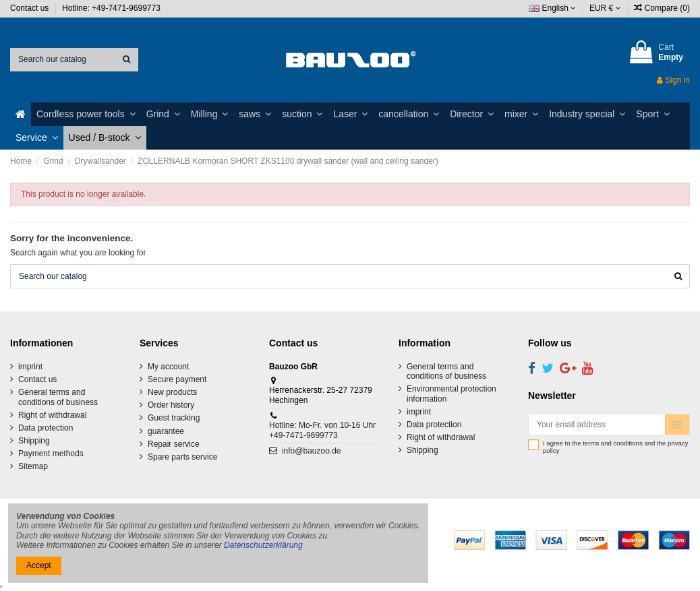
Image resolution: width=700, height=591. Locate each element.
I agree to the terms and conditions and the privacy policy (615, 447)
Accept (39, 565)
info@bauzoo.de (312, 451)
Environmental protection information (451, 394)
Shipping (34, 441)
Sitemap (33, 466)
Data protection (46, 428)
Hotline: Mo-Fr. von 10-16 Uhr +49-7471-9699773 (322, 430)
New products (172, 392)
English (552, 8)
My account (168, 367)
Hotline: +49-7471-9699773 (112, 8)
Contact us (31, 8)
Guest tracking (174, 418)
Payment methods (51, 454)
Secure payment (177, 379)
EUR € (605, 8)
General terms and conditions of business (58, 397)
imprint (30, 367)
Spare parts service (182, 457)
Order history (171, 405)
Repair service (174, 444)
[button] (86, 114)
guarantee (166, 431)
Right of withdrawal (52, 415)
